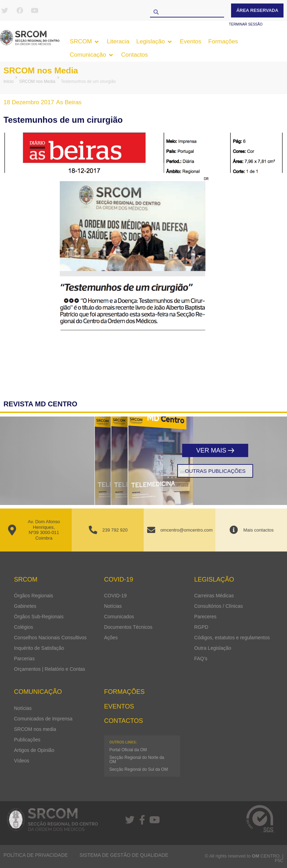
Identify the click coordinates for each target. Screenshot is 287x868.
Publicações (27, 740)
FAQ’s (201, 659)
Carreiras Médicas (214, 596)
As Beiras (69, 102)
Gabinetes (25, 606)
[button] (85, 42)
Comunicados (119, 617)
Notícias (113, 606)
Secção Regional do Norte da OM (137, 760)
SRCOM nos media (35, 729)
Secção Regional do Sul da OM (139, 769)
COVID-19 (116, 596)
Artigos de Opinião (34, 750)
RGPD (201, 627)
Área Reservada (257, 10)
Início (9, 81)
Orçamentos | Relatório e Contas (50, 669)
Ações (111, 638)
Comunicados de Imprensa (43, 719)
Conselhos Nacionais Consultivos (50, 638)
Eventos (119, 706)
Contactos (124, 721)
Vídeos (22, 761)
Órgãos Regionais (34, 596)
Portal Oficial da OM (128, 750)
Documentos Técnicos (128, 627)
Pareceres (205, 617)
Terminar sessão (246, 24)
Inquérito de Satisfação (39, 648)
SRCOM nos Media (41, 70)
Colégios (23, 627)
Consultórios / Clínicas (218, 606)
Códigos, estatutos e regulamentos (232, 638)
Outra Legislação (213, 648)
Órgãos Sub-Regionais (39, 617)
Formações (124, 692)
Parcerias (24, 659)
